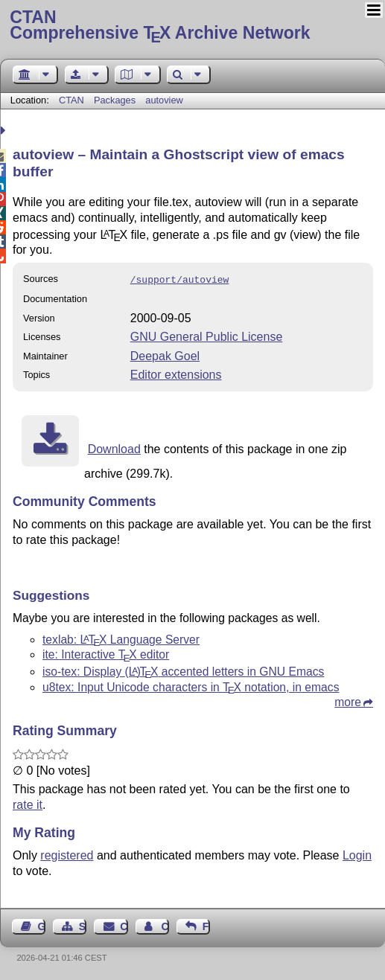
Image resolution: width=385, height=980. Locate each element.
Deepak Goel (165, 355)
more (348, 701)
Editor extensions (176, 373)
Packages (116, 100)
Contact (124, 925)
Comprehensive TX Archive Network (192, 26)
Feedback (206, 925)
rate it (28, 803)
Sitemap (83, 925)
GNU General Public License (207, 335)
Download (114, 448)
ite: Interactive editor (106, 653)
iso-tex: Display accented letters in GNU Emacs (183, 670)
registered (67, 854)
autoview (164, 100)
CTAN (71, 100)
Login (357, 854)
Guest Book (42, 925)
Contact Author (165, 925)
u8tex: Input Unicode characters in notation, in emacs (191, 686)
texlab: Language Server (121, 638)
